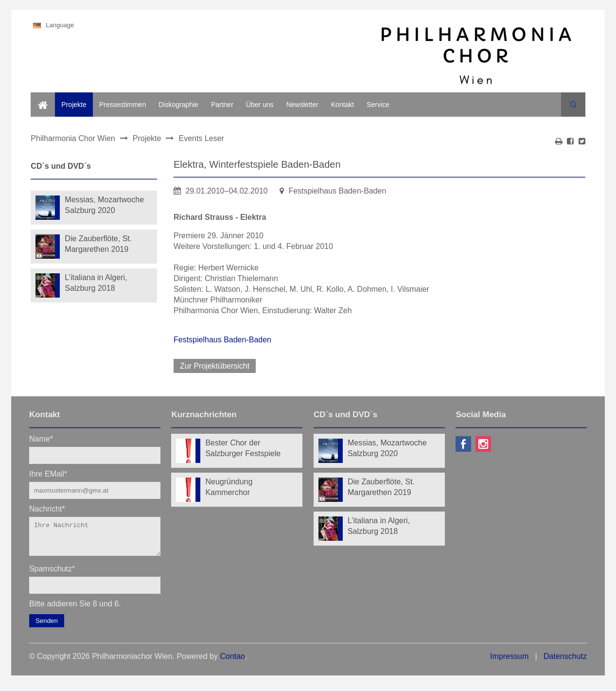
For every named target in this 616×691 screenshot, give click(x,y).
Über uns (260, 105)
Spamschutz (52, 574)
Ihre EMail (48, 473)
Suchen (573, 105)
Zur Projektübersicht (215, 366)
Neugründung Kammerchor (229, 487)
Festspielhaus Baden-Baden (222, 340)
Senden (47, 627)
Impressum (509, 662)
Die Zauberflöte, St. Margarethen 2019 (98, 244)
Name (41, 438)
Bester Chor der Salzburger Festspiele (243, 448)
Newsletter (302, 105)
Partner (222, 105)
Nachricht (47, 508)
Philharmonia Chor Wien (73, 138)
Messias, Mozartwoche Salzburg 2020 (104, 205)
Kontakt (343, 105)
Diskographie (178, 105)
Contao (232, 662)
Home (40, 98)
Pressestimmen (123, 105)
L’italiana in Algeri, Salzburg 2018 (96, 283)
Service (378, 105)
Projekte (74, 105)
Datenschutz (565, 662)
